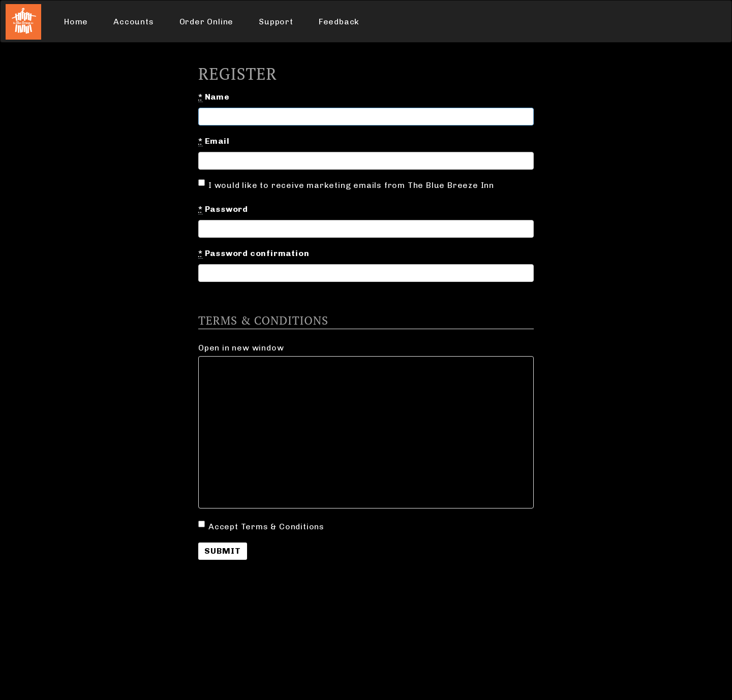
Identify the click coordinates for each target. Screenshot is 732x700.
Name (214, 97)
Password (223, 209)
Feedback (339, 22)
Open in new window (241, 348)
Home (76, 22)
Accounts (133, 22)
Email (214, 141)
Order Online (207, 22)
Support (276, 22)
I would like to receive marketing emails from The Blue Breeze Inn (346, 185)
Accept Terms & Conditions (261, 526)
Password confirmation (254, 253)
